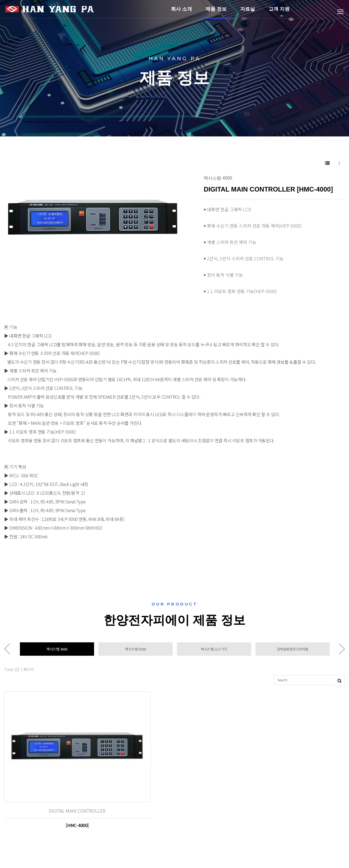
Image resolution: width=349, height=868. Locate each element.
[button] (177, 178)
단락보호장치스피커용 (293, 651)
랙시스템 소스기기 (214, 651)
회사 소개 (181, 12)
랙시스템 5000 (136, 651)
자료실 (248, 12)
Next (342, 651)
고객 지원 (279, 12)
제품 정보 (216, 12)
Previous (7, 651)
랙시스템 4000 (57, 651)
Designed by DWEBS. (216, 854)
